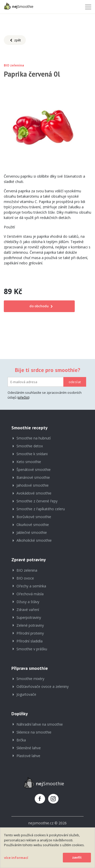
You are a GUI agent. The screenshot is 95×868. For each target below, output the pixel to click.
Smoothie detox (30, 446)
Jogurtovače (26, 694)
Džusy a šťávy (28, 602)
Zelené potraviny (30, 625)
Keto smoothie (29, 462)
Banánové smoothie (33, 477)
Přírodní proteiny (30, 633)
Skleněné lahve (29, 748)
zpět (15, 40)
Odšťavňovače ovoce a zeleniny (43, 686)
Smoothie (19, 6)
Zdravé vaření (28, 610)
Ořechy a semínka (31, 586)
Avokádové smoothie (34, 493)
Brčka (21, 740)
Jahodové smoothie (33, 485)
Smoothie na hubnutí (34, 438)
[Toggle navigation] (87, 7)
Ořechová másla (30, 594)
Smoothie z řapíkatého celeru (41, 509)
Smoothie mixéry (30, 679)
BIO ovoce (25, 578)
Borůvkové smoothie (34, 517)
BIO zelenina (27, 570)
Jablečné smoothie (32, 532)
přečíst (23, 397)
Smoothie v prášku (32, 649)
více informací (16, 858)
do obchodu (39, 306)
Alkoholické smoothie (34, 540)
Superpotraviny (29, 617)
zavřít (77, 857)
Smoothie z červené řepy (37, 501)
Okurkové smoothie (33, 525)
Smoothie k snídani (32, 454)
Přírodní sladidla (30, 641)
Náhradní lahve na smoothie (40, 724)
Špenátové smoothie (34, 470)
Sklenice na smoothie (34, 732)
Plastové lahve (28, 756)
